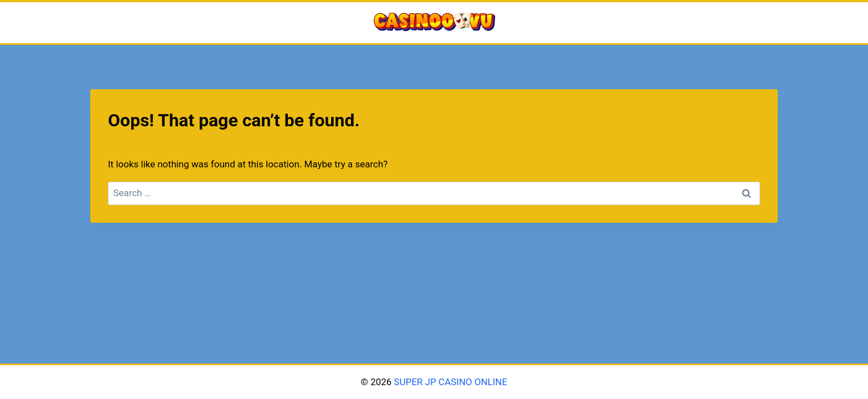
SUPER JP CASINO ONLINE (449, 382)
